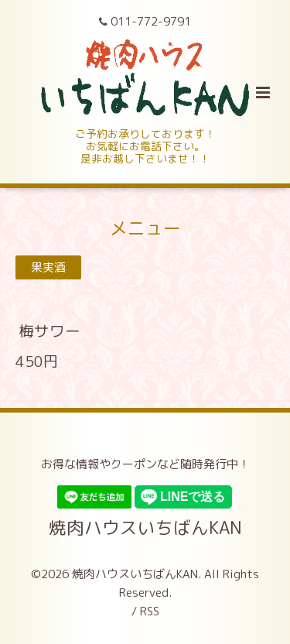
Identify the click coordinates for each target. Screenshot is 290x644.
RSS (150, 611)
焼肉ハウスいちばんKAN (145, 528)
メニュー (145, 227)
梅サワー (49, 331)
